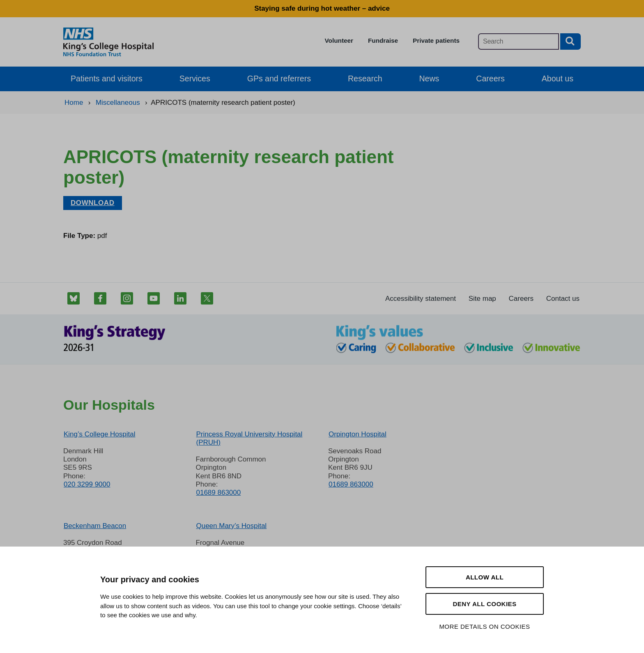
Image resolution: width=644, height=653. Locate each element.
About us (558, 78)
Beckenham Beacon (95, 526)
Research (365, 78)
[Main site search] (519, 42)
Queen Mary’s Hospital (231, 526)
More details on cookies (484, 626)
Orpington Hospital (358, 434)
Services (195, 78)
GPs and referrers (279, 78)
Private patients (436, 40)
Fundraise (383, 40)
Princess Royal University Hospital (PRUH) (249, 438)
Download (93, 203)
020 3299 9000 (87, 484)
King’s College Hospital (100, 434)
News (429, 78)
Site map (482, 299)
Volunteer (339, 40)
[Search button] (570, 42)
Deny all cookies (484, 604)
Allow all (485, 577)
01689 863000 (218, 493)
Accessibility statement (421, 299)
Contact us (563, 299)
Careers (490, 78)
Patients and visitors (107, 78)
